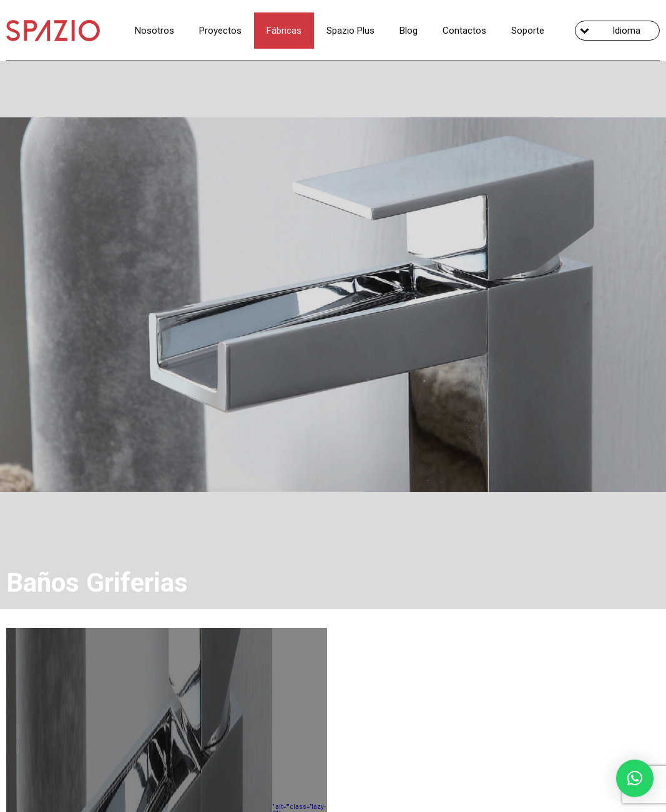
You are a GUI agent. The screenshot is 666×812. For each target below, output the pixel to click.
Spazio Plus (350, 31)
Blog (409, 31)
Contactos (464, 31)
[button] (635, 778)
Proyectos (220, 31)
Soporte (528, 31)
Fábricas (284, 31)
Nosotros (154, 31)
